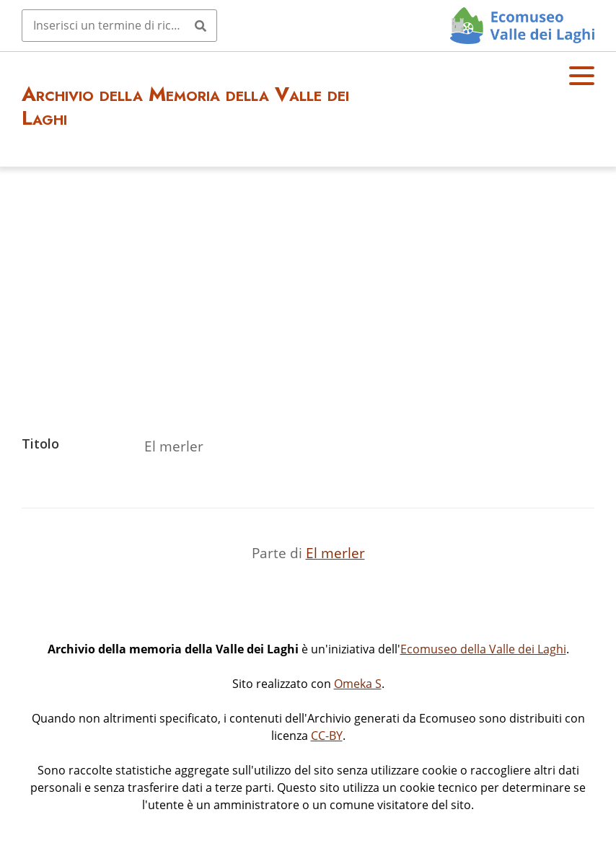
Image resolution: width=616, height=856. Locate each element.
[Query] (119, 25)
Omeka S (358, 684)
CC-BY (327, 736)
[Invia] (201, 25)
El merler (335, 553)
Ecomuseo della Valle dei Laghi (483, 649)
